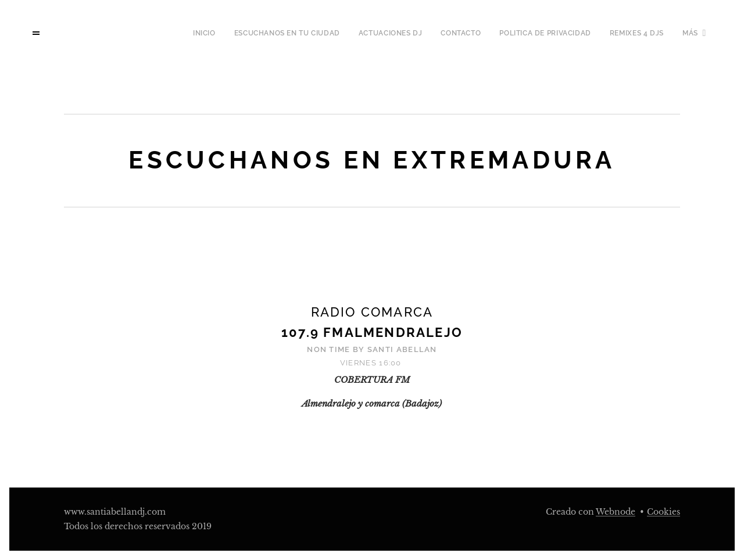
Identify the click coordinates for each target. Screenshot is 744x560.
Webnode (616, 512)
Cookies (663, 512)
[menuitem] (145, 33)
